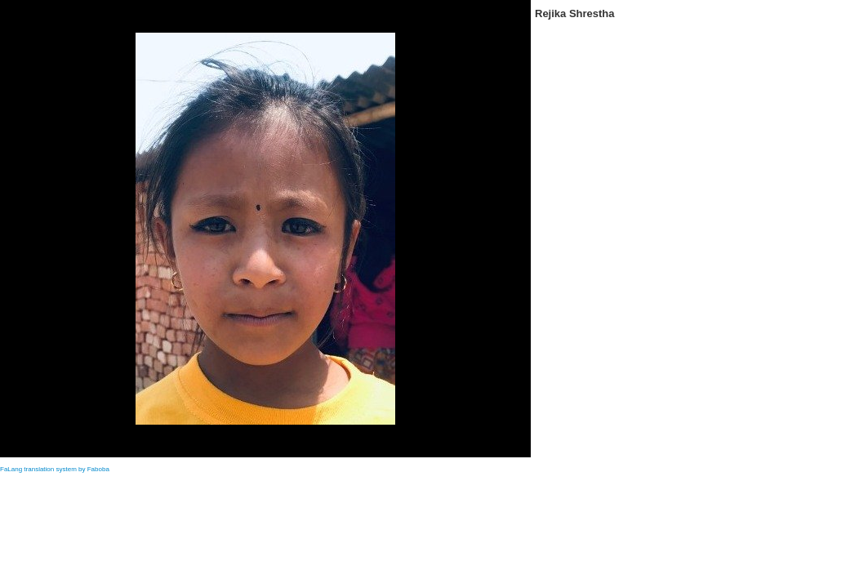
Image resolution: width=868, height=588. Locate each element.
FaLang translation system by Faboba (55, 469)
